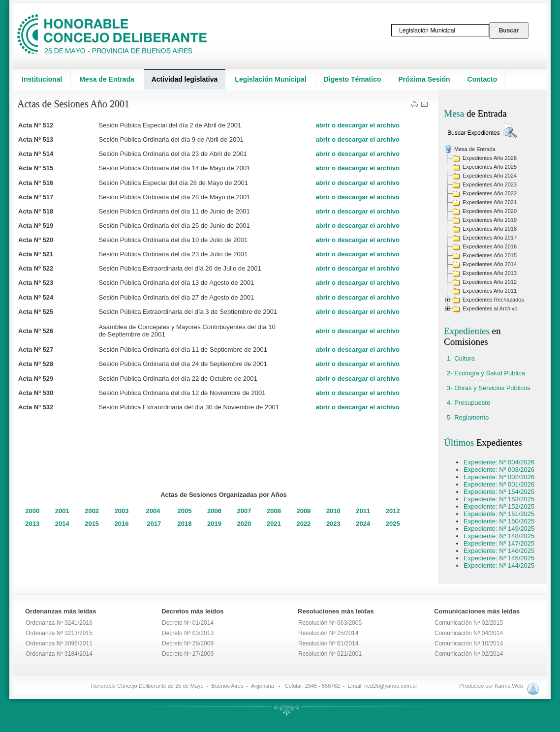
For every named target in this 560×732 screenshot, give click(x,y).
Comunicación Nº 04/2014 (469, 633)
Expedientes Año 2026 (490, 158)
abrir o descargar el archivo (358, 125)
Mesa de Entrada (107, 79)
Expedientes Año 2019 (490, 220)
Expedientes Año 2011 (490, 291)
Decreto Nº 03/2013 (188, 633)
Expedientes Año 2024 (490, 176)
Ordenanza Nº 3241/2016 (59, 623)
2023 (333, 524)
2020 (244, 524)
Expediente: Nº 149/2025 (499, 529)
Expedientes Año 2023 (490, 184)
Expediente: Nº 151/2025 (499, 514)
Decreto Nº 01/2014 (188, 623)
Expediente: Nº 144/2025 (499, 565)
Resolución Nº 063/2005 (330, 623)
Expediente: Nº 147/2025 (499, 543)
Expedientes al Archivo (490, 308)
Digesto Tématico (353, 79)
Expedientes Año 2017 (490, 238)
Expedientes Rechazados (493, 300)
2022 (303, 524)
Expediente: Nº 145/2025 (499, 558)
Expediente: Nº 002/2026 (499, 477)
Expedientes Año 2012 (490, 282)
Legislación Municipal (270, 79)
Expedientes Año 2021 (490, 202)
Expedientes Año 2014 (490, 264)
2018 (185, 524)
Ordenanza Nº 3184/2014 (59, 654)
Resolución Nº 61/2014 (328, 643)
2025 (393, 524)
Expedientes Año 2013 (490, 273)
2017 (154, 524)
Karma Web (509, 686)
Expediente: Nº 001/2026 (499, 484)
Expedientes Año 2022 (490, 193)
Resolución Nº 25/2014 (328, 633)
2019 (214, 524)
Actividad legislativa (185, 79)
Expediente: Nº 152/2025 (499, 506)
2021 (274, 524)
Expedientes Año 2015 (490, 255)
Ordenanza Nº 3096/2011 (59, 643)
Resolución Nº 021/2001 (330, 654)
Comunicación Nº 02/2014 (469, 654)
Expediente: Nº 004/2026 (499, 462)
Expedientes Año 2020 (490, 211)
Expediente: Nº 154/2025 (499, 492)
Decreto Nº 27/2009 (188, 654)
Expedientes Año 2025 (490, 167)
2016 (122, 524)
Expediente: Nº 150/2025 (499, 521)
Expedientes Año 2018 (490, 229)
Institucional (42, 79)
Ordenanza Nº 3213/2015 (59, 633)
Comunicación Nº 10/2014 (469, 643)
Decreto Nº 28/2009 (188, 643)
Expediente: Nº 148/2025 (499, 536)
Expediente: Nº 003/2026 (499, 470)
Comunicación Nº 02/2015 (469, 623)
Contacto (482, 79)
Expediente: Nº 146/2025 (499, 551)
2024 (363, 524)
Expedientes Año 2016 (490, 246)
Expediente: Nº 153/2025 (499, 499)
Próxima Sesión (424, 79)
